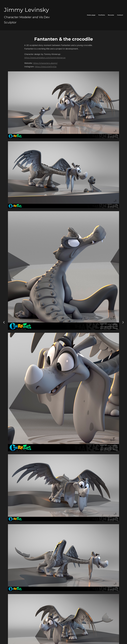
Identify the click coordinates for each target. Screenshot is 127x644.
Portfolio (102, 15)
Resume (111, 15)
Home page (91, 15)
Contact (120, 15)
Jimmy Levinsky (26, 10)
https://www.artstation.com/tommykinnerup (45, 58)
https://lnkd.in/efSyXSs (46, 67)
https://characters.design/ (45, 63)
